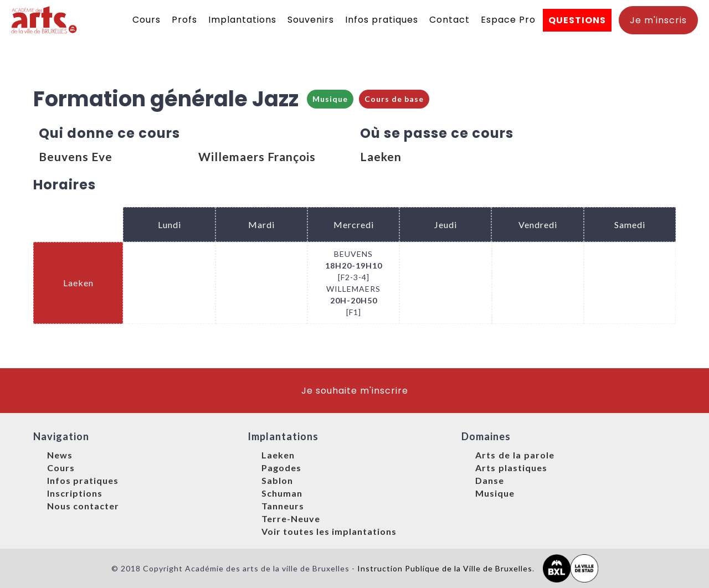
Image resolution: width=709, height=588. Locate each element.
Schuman (282, 493)
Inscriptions (75, 493)
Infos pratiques (382, 20)
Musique (330, 99)
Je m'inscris (658, 20)
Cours (147, 20)
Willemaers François (257, 156)
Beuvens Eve (76, 156)
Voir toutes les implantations (329, 531)
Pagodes (281, 468)
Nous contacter (83, 506)
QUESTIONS (577, 20)
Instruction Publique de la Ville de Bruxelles (445, 568)
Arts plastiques (511, 468)
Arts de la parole (515, 455)
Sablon (277, 480)
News (60, 455)
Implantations (242, 20)
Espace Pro (508, 20)
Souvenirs (311, 20)
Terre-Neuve (291, 519)
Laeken (381, 156)
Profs (184, 20)
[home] (45, 20)
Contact (449, 20)
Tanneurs (283, 506)
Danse (490, 480)
